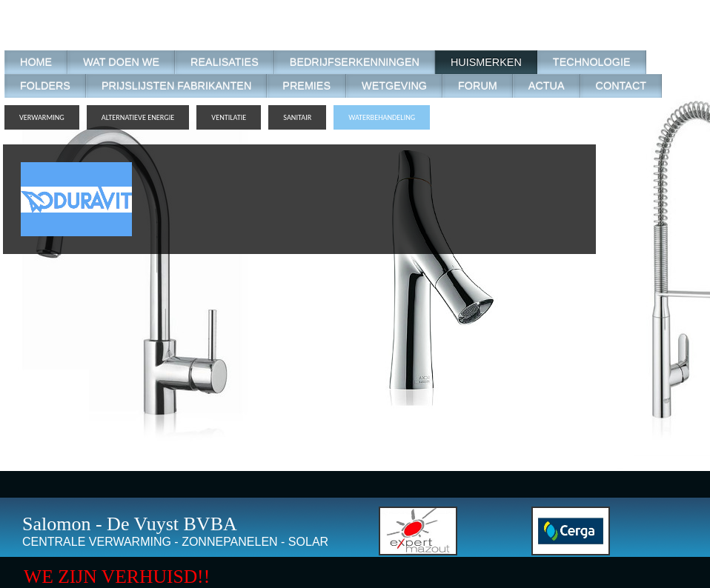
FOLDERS (45, 86)
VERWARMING (42, 117)
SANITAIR (297, 117)
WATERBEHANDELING (382, 117)
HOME (36, 62)
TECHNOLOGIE (592, 62)
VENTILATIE (229, 117)
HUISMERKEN (486, 62)
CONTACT (621, 86)
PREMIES (306, 86)
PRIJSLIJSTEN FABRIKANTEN (176, 86)
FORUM (478, 86)
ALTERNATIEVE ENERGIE (138, 117)
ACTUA (547, 86)
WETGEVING (394, 86)
